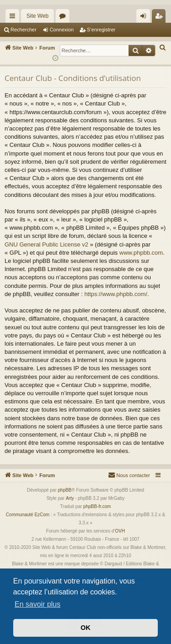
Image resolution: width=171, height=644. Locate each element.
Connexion (62, 30)
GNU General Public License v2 (47, 244)
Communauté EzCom (28, 515)
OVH (120, 531)
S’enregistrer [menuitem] (161, 18)
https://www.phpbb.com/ (116, 294)
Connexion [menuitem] (145, 18)
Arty (70, 498)
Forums (64, 18)
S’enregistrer (101, 30)
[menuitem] (163, 48)
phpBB (65, 490)
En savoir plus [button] (38, 604)
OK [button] (86, 628)
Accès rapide (14, 18)
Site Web (37, 16)
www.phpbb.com (141, 253)
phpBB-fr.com (97, 506)
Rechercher (23, 30)
